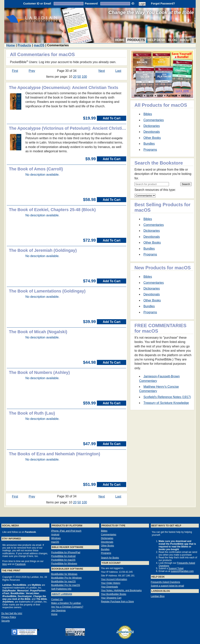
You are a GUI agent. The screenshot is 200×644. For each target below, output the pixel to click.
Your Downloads (109, 587)
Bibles (148, 114)
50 (79, 77)
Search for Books (110, 558)
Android (55, 535)
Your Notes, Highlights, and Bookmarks (121, 590)
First (15, 71)
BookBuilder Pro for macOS (66, 585)
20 (75, 77)
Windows (56, 538)
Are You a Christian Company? (67, 607)
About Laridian (62, 594)
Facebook (20, 564)
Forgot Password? (163, 4)
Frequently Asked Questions (165, 582)
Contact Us (57, 599)
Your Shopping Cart (111, 598)
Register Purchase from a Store (117, 602)
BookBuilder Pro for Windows (66, 578)
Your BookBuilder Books (114, 594)
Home (120, 40)
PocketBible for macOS (63, 560)
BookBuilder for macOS (63, 581)
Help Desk (157, 40)
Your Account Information (114, 579)
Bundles (149, 144)
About (185, 40)
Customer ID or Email (37, 4)
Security (6, 621)
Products (136, 40)
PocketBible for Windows (64, 564)
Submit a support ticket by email (167, 586)
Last (118, 71)
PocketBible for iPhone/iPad (66, 552)
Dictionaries (152, 126)
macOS (39, 45)
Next (102, 71)
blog (5, 564)
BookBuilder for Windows (64, 574)
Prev (32, 71)
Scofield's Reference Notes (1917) (167, 397)
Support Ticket (176, 568)
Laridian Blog (158, 596)
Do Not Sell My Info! (12, 613)
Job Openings (58, 611)
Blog (173, 40)
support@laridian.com (182, 571)
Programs (150, 150)
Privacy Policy (9, 617)
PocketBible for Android (63, 556)
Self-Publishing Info (61, 589)
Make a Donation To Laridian (66, 603)
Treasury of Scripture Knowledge (166, 403)
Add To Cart (112, 118)
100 (84, 77)
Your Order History (111, 583)
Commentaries (154, 120)
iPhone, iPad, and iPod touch (66, 531)
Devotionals (152, 132)
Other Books (152, 138)
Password (91, 4)
